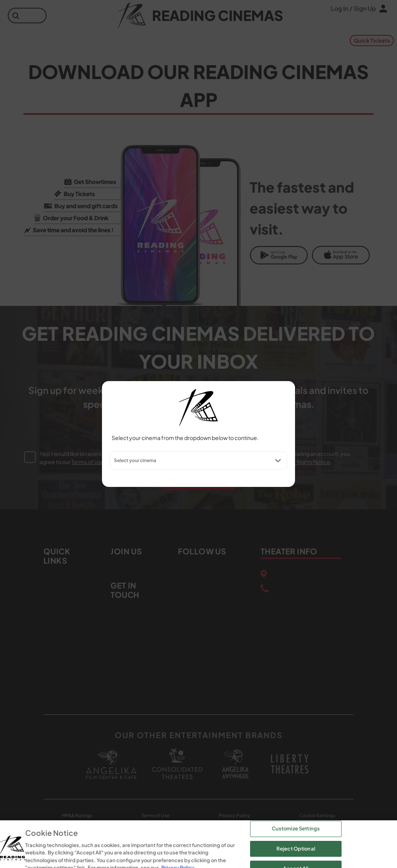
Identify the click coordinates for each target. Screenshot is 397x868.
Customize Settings (296, 847)
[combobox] (114, 461)
